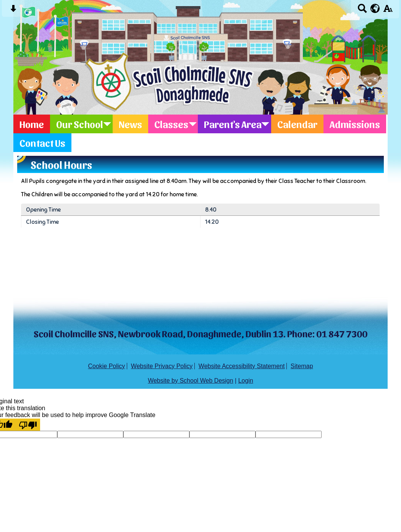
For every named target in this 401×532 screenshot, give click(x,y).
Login (246, 381)
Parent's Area (233, 124)
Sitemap (302, 366)
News (130, 124)
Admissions (355, 124)
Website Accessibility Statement (242, 366)
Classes (171, 124)
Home (32, 124)
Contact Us (42, 143)
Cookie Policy (106, 366)
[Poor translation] (28, 425)
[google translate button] (375, 8)
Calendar (297, 124)
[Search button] (362, 11)
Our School (80, 124)
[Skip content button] (13, 11)
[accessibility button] (388, 11)
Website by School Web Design (191, 381)
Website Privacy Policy (162, 366)
